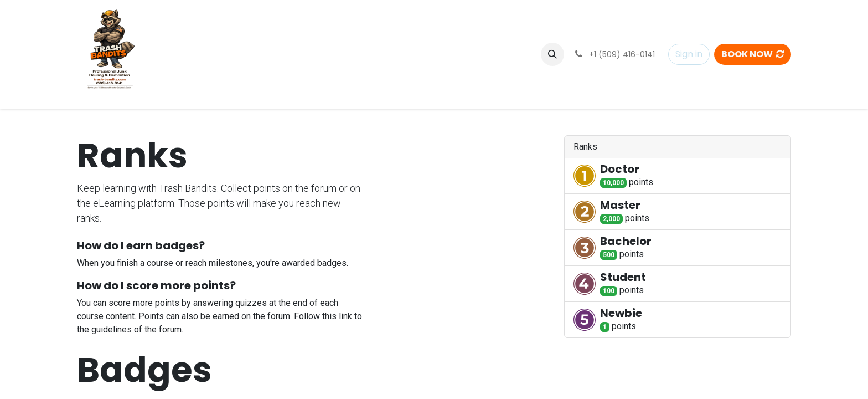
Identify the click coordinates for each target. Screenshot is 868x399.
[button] (552, 54)
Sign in (689, 54)
